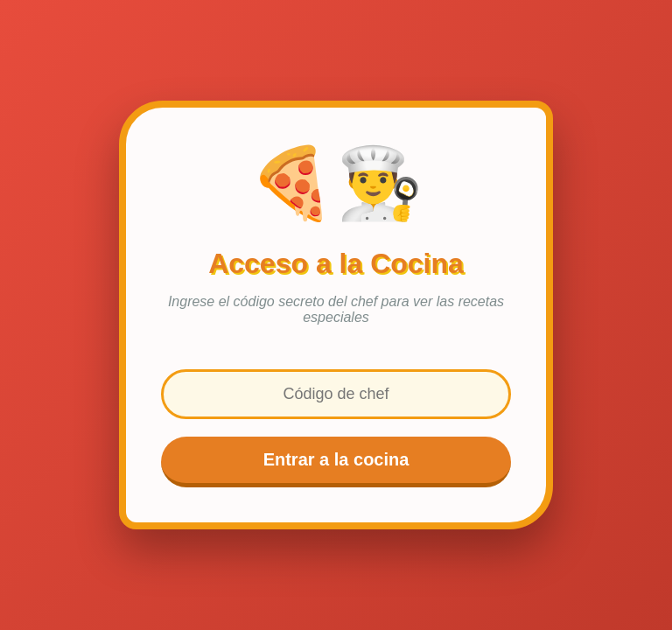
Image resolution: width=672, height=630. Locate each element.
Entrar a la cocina (336, 459)
